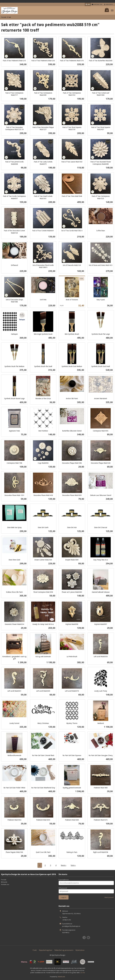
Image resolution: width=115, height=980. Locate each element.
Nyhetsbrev (80, 950)
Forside (4, 17)
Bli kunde (4, 882)
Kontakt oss (5, 884)
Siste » (73, 865)
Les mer (83, 973)
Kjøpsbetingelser (46, 950)
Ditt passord (63, 888)
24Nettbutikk (61, 977)
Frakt (35, 950)
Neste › (64, 865)
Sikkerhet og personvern (64, 950)
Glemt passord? (109, 897)
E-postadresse (64, 880)
